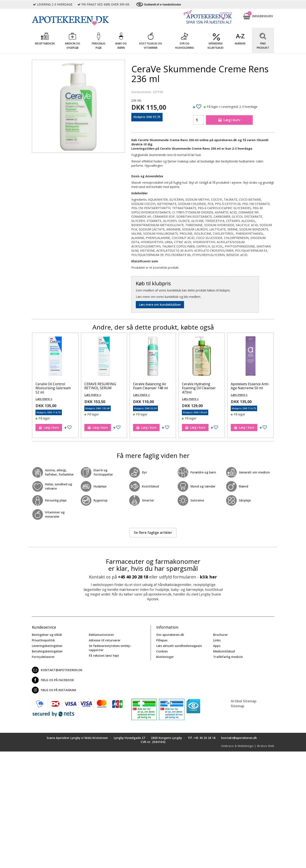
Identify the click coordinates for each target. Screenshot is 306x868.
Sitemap (238, 706)
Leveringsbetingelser (47, 646)
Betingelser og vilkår (47, 634)
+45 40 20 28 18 (133, 577)
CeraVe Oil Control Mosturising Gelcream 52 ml (53, 388)
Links (217, 640)
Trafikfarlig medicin (228, 657)
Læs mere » (44, 398)
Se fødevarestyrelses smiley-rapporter (110, 648)
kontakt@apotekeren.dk (57, 670)
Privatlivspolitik (43, 640)
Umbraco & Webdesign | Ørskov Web (248, 746)
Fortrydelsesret (43, 657)
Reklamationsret (101, 634)
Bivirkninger (165, 657)
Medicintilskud (224, 651)
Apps (217, 646)
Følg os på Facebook (53, 680)
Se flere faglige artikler (153, 532)
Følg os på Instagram (54, 690)
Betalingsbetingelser (47, 651)
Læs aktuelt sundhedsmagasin (179, 646)
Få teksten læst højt (104, 655)
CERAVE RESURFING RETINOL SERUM (100, 386)
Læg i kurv (229, 120)
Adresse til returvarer (105, 640)
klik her (208, 577)
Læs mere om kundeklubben (160, 305)
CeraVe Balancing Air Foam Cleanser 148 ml (150, 386)
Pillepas (162, 640)
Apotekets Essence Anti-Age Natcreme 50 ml (250, 386)
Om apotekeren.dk (170, 634)
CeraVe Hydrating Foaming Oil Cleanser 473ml (199, 388)
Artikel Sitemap (244, 701)
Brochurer (220, 634)
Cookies (162, 651)
